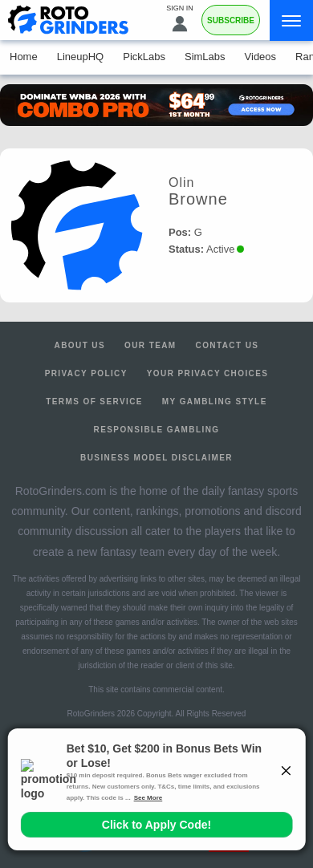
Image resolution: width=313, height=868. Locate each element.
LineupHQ (81, 57)
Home (24, 57)
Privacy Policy (86, 373)
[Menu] (291, 20)
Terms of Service (94, 402)
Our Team (150, 345)
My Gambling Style (215, 402)
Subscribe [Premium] (231, 20)
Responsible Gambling (157, 430)
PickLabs (144, 57)
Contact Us (228, 345)
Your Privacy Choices (208, 373)
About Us (80, 345)
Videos (261, 57)
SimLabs (205, 57)
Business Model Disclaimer (156, 458)
